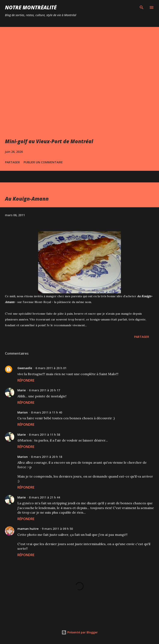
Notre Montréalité (31, 7)
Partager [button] (12, 162)
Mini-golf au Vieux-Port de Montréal (49, 141)
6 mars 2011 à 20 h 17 (45, 390)
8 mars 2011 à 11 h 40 (47, 412)
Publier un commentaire (43, 162)
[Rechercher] (142, 7)
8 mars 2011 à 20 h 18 (47, 457)
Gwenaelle (25, 368)
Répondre (26, 380)
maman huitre (28, 529)
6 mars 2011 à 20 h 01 (51, 368)
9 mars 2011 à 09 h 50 (57, 529)
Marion (23, 412)
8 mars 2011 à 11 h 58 (45, 435)
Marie (22, 390)
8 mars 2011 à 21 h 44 (45, 497)
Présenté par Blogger (80, 632)
